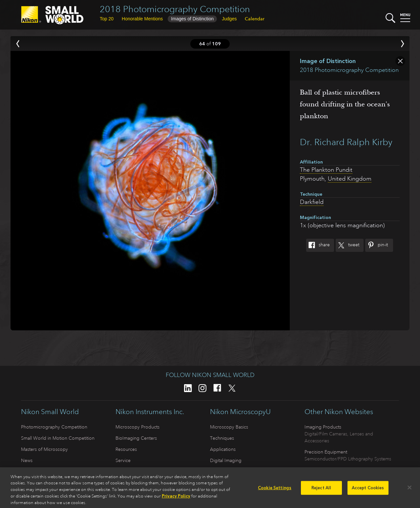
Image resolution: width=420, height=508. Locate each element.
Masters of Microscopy (44, 449)
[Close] (409, 490)
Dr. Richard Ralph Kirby (346, 142)
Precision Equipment (326, 452)
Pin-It (377, 245)
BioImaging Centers (136, 438)
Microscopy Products (137, 427)
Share (318, 245)
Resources (126, 449)
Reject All (321, 490)
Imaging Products (323, 427)
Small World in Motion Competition (58, 438)
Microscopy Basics (229, 427)
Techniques (222, 438)
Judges (229, 19)
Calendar (255, 19)
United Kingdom (350, 179)
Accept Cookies (368, 490)
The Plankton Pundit (326, 170)
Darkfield (312, 202)
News (27, 460)
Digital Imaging (226, 460)
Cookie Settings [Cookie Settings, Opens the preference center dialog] (275, 490)
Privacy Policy (176, 498)
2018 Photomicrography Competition (175, 9)
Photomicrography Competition (54, 427)
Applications (223, 449)
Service (123, 460)
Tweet (347, 245)
